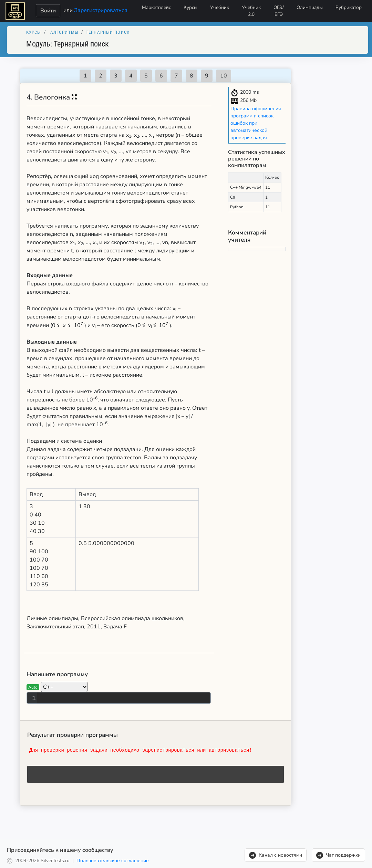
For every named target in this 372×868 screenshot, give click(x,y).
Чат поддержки (338, 855)
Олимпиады (310, 7)
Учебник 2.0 (251, 11)
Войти (48, 11)
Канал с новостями (276, 855)
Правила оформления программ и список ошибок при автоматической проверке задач (256, 123)
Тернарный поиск (108, 32)
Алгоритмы (64, 32)
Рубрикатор (349, 7)
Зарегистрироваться (101, 10)
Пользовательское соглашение (113, 861)
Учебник (220, 7)
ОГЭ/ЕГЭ (279, 11)
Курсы (190, 7)
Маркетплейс (156, 7)
